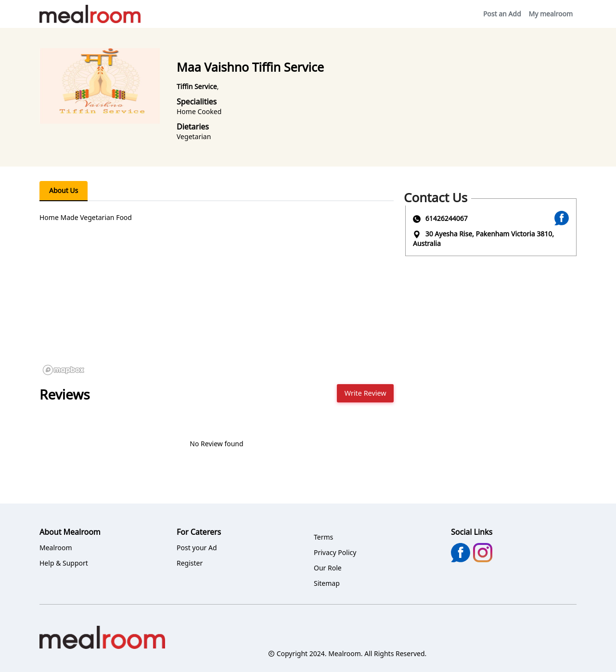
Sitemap (327, 583)
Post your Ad (197, 548)
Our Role (328, 568)
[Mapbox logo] (64, 370)
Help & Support (64, 563)
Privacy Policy (335, 552)
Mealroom (56, 548)
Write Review (366, 393)
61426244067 (447, 218)
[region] (217, 306)
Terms (323, 537)
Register (190, 563)
